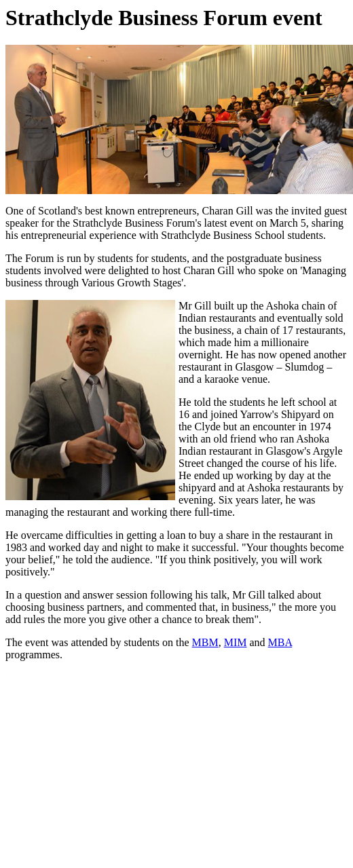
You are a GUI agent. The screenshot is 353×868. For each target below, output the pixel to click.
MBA (280, 642)
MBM (205, 642)
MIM (236, 642)
